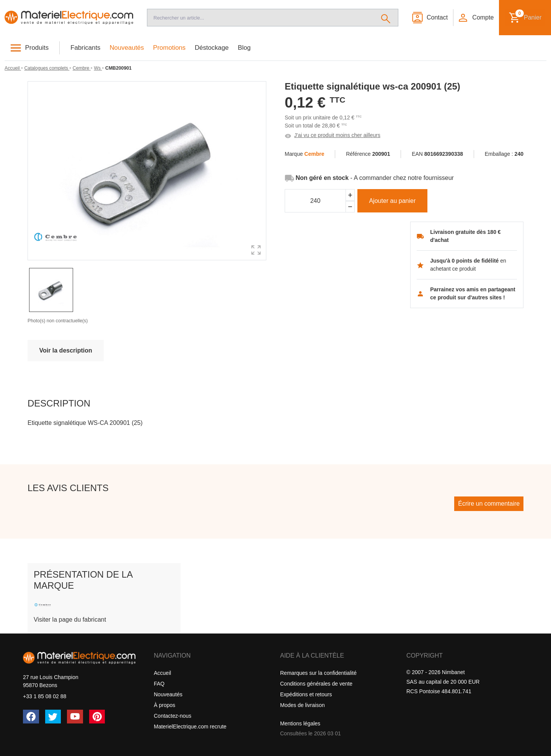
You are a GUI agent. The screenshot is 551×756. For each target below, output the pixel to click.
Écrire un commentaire (489, 504)
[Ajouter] (350, 195)
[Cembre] (82, 68)
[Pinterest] (97, 717)
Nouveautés (127, 48)
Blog (245, 48)
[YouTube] (75, 717)
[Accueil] (69, 18)
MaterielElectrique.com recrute (190, 727)
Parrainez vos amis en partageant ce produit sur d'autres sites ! (473, 293)
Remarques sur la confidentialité (318, 673)
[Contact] (430, 18)
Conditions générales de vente (316, 684)
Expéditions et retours (306, 694)
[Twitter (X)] (53, 717)
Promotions (169, 48)
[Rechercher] (386, 18)
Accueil (162, 673)
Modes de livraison (302, 705)
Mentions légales (300, 723)
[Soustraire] (350, 207)
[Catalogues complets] (47, 68)
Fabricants (85, 48)
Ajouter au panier (392, 201)
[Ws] (98, 68)
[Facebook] (31, 717)
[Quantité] (315, 201)
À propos (165, 705)
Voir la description (65, 350)
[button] (476, 18)
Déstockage (212, 48)
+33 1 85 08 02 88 (45, 696)
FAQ (159, 684)
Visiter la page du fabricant (70, 620)
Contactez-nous (173, 716)
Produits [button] (37, 48)
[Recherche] (260, 18)
